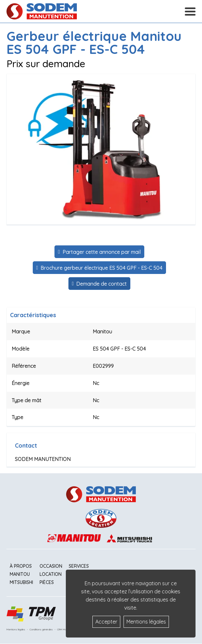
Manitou (20, 574)
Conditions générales (41, 629)
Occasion (51, 566)
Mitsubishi (21, 582)
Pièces (47, 582)
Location (51, 574)
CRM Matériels (65, 629)
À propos (21, 566)
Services (79, 566)
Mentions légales (16, 629)
